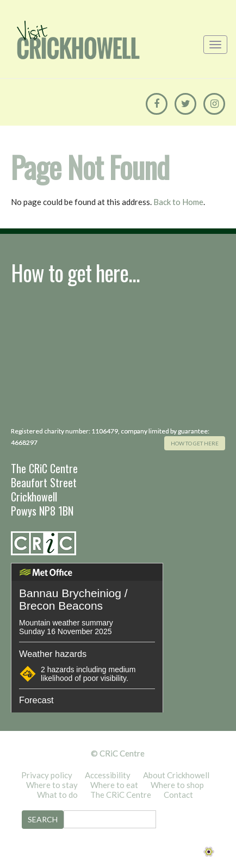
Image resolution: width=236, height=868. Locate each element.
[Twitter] (185, 104)
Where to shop (177, 785)
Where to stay (52, 785)
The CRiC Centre (121, 795)
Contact (178, 795)
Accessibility (108, 775)
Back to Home (178, 202)
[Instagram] (214, 104)
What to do (57, 795)
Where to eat (114, 785)
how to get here (195, 443)
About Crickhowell (176, 775)
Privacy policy (47, 775)
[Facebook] (157, 104)
